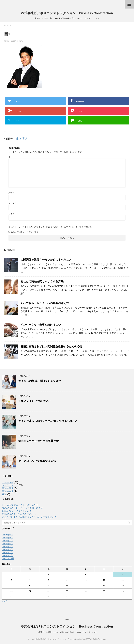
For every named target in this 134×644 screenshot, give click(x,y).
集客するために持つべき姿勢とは (39, 441)
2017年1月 (8, 555)
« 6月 (5, 601)
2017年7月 (8, 541)
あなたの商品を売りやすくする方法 (42, 281)
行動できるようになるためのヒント (20, 514)
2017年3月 (8, 550)
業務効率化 (8, 488)
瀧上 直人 (22, 139)
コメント (12, 157)
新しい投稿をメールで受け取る (25, 232)
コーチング (8, 482)
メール (12, 203)
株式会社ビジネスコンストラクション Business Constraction (67, 13)
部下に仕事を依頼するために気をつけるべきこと (48, 421)
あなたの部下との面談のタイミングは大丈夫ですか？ (29, 517)
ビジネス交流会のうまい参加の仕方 (20, 505)
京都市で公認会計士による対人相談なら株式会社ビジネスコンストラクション (67, 632)
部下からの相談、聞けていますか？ (40, 381)
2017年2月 (8, 553)
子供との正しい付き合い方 (35, 401)
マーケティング (10, 485)
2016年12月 (8, 558)
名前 (11, 193)
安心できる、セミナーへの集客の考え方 (45, 303)
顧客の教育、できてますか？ (17, 511)
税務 (4, 494)
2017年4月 (8, 547)
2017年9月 (8, 538)
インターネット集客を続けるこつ (41, 325)
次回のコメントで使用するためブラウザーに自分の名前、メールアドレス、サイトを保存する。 (51, 227)
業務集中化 (8, 491)
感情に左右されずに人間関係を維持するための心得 (51, 346)
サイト (11, 213)
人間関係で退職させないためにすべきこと (46, 260)
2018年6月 (8, 535)
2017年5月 (8, 544)
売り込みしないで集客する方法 (37, 461)
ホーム (67, 620)
